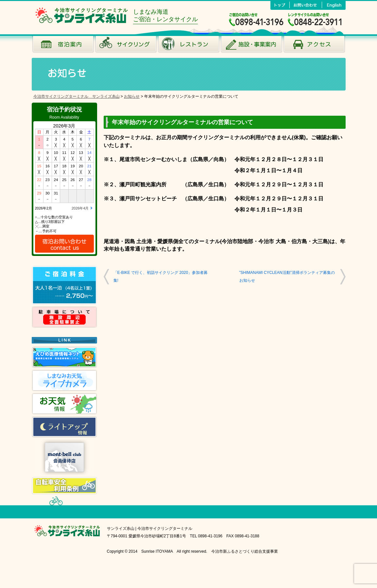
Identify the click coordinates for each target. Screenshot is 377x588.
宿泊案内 (63, 46)
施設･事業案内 (251, 46)
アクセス (314, 46)
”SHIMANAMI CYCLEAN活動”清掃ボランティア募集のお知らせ (287, 276)
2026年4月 (80, 208)
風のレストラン (189, 46)
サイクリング (126, 46)
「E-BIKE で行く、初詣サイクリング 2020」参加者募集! (161, 276)
